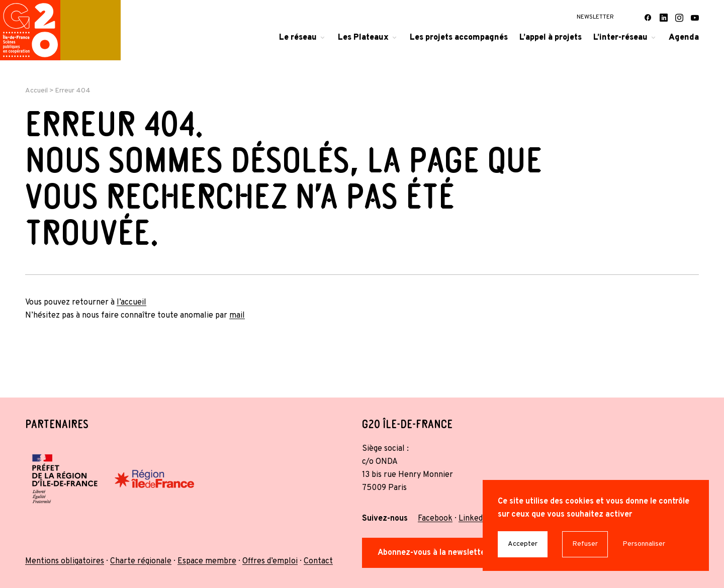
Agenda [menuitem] (684, 38)
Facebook (435, 519)
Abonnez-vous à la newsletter (433, 553)
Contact (318, 561)
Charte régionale (141, 561)
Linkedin (474, 519)
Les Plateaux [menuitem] (363, 38)
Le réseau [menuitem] (298, 38)
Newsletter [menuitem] (595, 17)
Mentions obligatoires (65, 561)
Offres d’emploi (270, 561)
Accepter (523, 544)
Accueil (36, 91)
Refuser (585, 544)
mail (237, 316)
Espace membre (207, 561)
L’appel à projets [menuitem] (551, 38)
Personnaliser (644, 544)
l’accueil (131, 303)
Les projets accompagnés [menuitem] (459, 38)
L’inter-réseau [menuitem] (620, 38)
